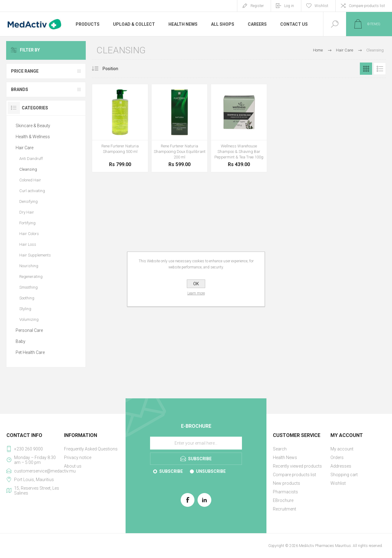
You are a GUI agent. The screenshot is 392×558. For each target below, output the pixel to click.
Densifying (28, 201)
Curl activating (32, 191)
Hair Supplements (35, 255)
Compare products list (367, 6)
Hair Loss (28, 244)
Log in (289, 6)
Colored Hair (30, 180)
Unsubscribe (211, 471)
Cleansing (28, 169)
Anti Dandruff (31, 159)
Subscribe (171, 471)
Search (280, 449)
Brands (20, 89)
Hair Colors (29, 234)
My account (342, 449)
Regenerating (31, 277)
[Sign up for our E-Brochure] (196, 443)
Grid (366, 69)
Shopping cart (344, 475)
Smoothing (28, 287)
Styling (25, 309)
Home (318, 50)
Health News (285, 457)
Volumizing (29, 319)
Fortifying (27, 223)
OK (196, 284)
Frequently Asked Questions (91, 449)
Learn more (196, 293)
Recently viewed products (297, 466)
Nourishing (29, 266)
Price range (25, 71)
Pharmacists (285, 492)
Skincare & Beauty (33, 126)
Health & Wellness (33, 137)
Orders (337, 457)
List (380, 69)
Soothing (27, 298)
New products (286, 483)
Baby (21, 341)
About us (73, 466)
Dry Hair (27, 212)
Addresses (341, 466)
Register (257, 6)
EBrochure (283, 500)
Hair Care (24, 148)
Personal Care (29, 330)
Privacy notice (78, 457)
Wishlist (338, 483)
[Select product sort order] (115, 69)
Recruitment (285, 509)
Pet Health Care (30, 352)
